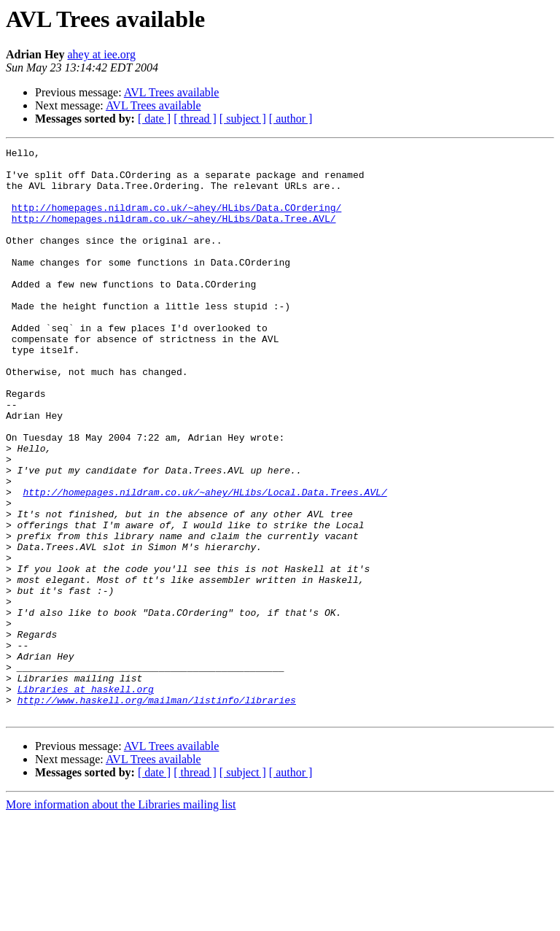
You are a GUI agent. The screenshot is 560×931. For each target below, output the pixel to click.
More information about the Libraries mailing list (121, 918)
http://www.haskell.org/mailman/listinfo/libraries (157, 811)
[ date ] (154, 119)
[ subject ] (243, 119)
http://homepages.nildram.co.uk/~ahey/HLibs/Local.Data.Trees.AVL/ (205, 562)
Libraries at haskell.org (86, 798)
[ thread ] (195, 119)
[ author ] (291, 119)
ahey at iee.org (101, 54)
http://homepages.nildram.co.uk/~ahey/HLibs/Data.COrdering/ (176, 220)
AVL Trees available (172, 92)
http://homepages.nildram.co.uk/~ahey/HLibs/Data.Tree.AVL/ (174, 233)
